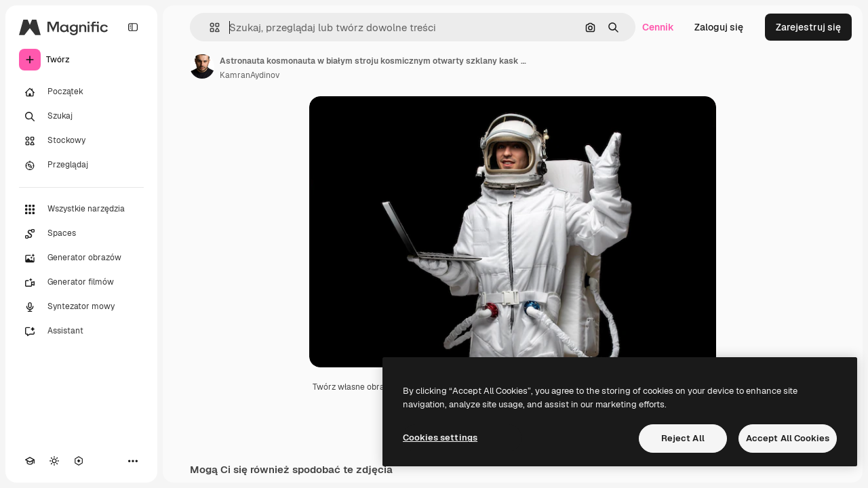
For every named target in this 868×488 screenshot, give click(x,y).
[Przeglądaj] (81, 165)
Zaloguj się (719, 27)
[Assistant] (81, 331)
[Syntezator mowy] (81, 307)
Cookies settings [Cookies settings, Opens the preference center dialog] (440, 438)
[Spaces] (81, 234)
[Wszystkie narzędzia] (81, 209)
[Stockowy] (81, 141)
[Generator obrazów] (81, 258)
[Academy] (30, 461)
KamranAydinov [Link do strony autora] (250, 75)
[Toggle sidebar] (133, 27)
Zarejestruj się (808, 27)
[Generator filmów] (81, 283)
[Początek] (81, 92)
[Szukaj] (81, 117)
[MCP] (79, 461)
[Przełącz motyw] (54, 461)
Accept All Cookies (788, 438)
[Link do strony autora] (202, 66)
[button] (209, 27)
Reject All (683, 438)
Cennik (658, 27)
